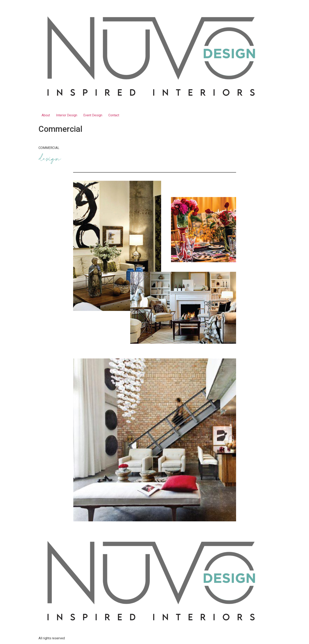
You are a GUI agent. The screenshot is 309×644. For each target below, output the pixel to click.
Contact (114, 115)
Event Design (93, 115)
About (46, 115)
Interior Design (67, 115)
